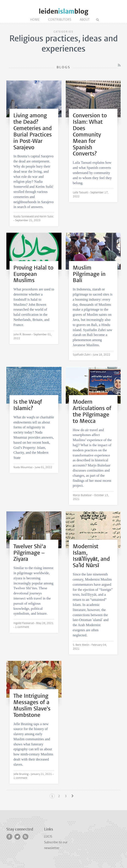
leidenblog (64, 11)
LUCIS (48, 836)
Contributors (60, 20)
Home (35, 20)
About (85, 20)
